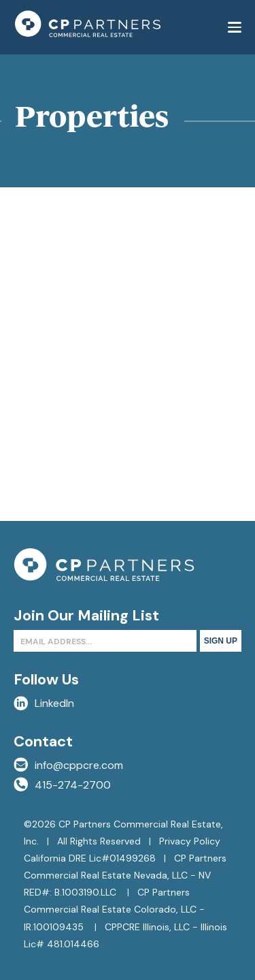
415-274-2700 (62, 785)
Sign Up (221, 641)
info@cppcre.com (68, 765)
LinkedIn (44, 703)
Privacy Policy (190, 841)
